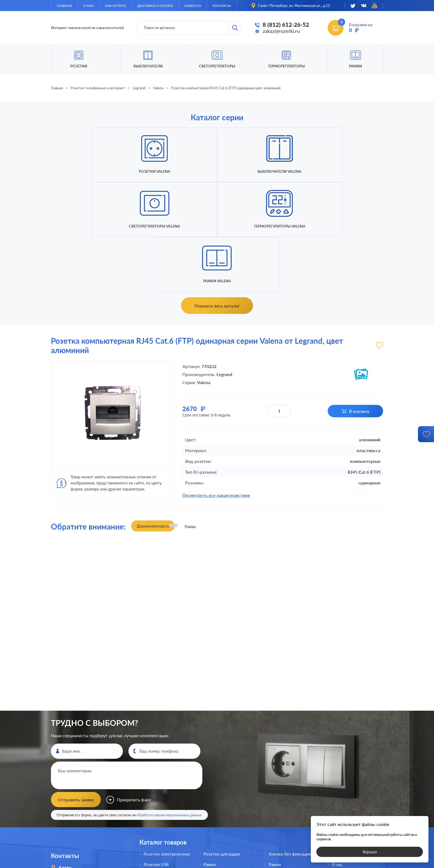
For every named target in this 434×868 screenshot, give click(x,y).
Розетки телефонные (164, 796)
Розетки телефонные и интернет (98, 88)
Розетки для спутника (165, 817)
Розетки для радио (222, 743)
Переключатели (219, 785)
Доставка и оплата (155, 6)
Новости (193, 6)
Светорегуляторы (217, 66)
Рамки (356, 66)
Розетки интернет (161, 806)
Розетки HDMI (158, 764)
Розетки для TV (219, 764)
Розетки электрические (167, 743)
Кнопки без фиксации (290, 743)
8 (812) (77, 791)
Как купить (116, 6)
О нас (89, 6)
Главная (64, 6)
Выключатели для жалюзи (229, 806)
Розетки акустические (165, 775)
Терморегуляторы (286, 66)
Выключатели (217, 775)
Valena (158, 88)
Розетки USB (156, 754)
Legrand (139, 88)
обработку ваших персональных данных (169, 704)
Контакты (222, 6)
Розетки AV (155, 785)
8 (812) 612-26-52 (286, 25)
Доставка (341, 775)
